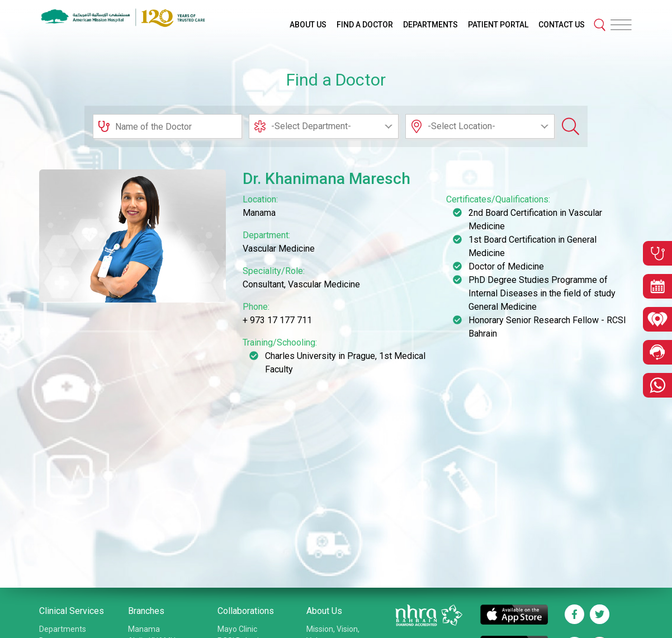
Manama (144, 629)
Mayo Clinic (237, 629)
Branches (146, 611)
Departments (63, 629)
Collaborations (246, 611)
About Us (324, 611)
